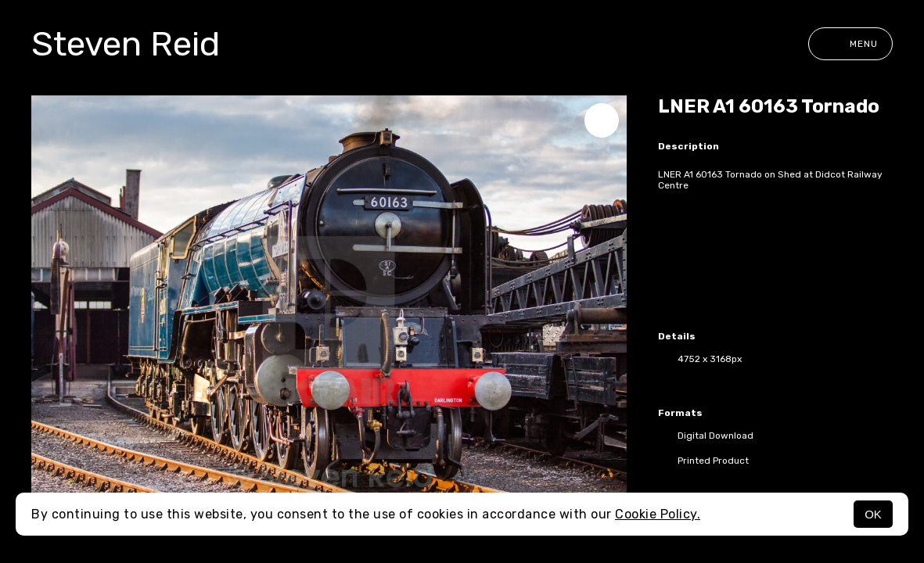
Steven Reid (126, 44)
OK (873, 514)
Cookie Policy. (658, 514)
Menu (850, 44)
